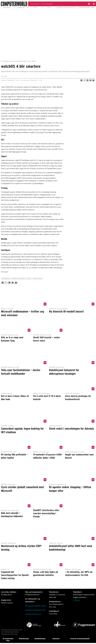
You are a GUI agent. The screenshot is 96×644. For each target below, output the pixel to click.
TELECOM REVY (7, 8)
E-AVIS (49, 8)
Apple (6, 272)
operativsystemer (18, 279)
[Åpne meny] (89, 4)
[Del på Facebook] (81, 80)
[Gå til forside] (14, 4)
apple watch (38, 279)
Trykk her (76, 600)
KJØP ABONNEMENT (47, 4)
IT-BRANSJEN (21, 8)
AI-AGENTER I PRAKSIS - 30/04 (86, 8)
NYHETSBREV (35, 4)
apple (29, 279)
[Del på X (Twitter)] (84, 80)
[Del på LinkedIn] (87, 80)
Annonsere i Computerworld (35, 610)
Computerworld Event (33, 614)
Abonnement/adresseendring (36, 606)
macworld (6, 279)
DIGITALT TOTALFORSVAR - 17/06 (67, 8)
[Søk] (94, 4)
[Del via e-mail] (90, 80)
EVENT (35, 8)
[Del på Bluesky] (93, 80)
